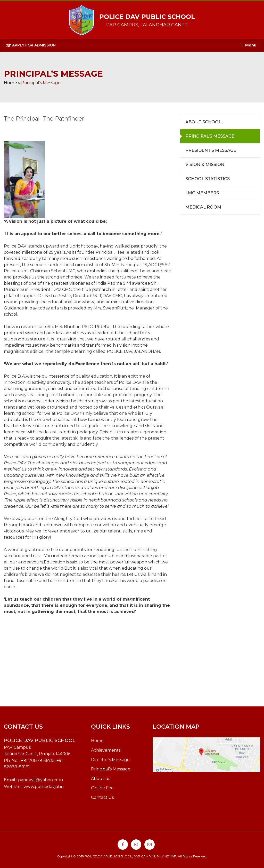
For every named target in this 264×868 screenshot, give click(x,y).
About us (101, 779)
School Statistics (208, 179)
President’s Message (211, 150)
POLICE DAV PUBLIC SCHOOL (147, 17)
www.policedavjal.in (44, 787)
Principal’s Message (210, 136)
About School (203, 122)
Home (10, 83)
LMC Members (202, 193)
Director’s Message (110, 760)
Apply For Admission (31, 45)
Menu (248, 45)
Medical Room (203, 207)
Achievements (106, 750)
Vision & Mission (205, 165)
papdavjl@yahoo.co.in (40, 780)
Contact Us (102, 797)
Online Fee (102, 788)
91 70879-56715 (39, 761)
